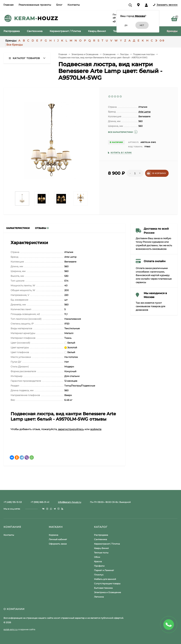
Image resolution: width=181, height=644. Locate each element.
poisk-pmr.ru (11, 629)
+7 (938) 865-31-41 (40, 502)
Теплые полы (101, 553)
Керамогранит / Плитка (107, 544)
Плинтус (99, 575)
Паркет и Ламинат (104, 570)
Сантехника (100, 539)
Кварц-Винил (101, 548)
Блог (59, 5)
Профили (99, 566)
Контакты (74, 5)
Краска (98, 561)
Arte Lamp (144, 112)
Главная (8, 5)
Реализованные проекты (35, 5)
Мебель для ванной (105, 579)
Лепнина (99, 597)
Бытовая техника (103, 588)
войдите (96, 429)
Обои (97, 557)
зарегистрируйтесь (71, 429)
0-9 (162, 41)
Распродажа (101, 535)
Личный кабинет (58, 539)
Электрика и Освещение (107, 592)
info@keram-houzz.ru (70, 502)
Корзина (53, 535)
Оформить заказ (58, 544)
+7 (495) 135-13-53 (13, 502)
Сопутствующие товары (107, 584)
